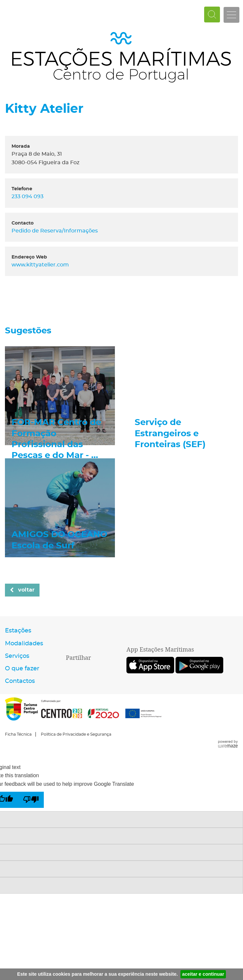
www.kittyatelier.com (40, 265)
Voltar (26, 590)
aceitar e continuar (203, 974)
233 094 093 (29, 197)
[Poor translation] (31, 800)
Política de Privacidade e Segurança (76, 734)
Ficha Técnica (18, 734)
